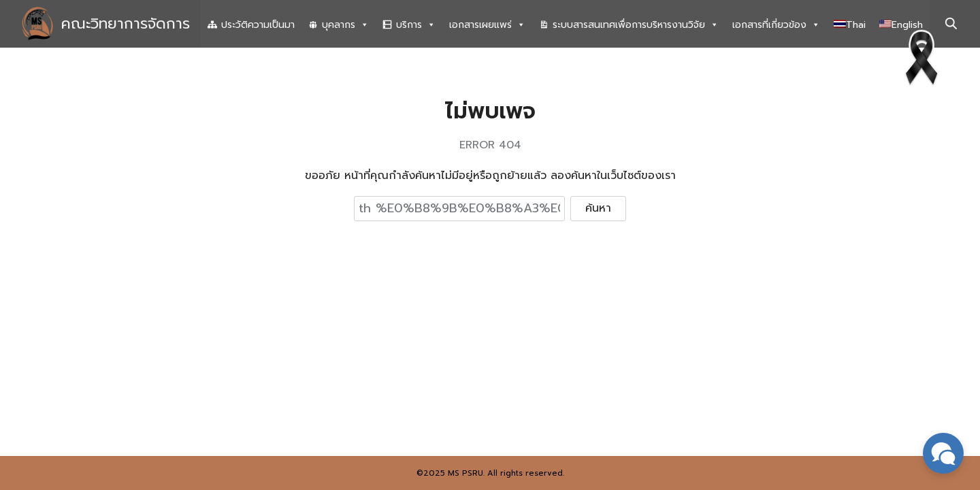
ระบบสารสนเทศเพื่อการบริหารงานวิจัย (636, 25)
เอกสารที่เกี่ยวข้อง (776, 25)
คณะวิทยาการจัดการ (126, 23)
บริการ (416, 25)
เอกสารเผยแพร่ (487, 25)
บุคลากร (345, 25)
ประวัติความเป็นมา (258, 25)
